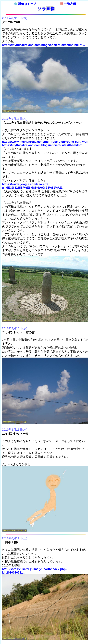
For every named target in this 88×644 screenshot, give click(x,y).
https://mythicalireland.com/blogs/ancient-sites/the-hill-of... (43, 45)
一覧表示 (68, 4)
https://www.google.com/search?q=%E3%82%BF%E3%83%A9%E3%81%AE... (33, 186)
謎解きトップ (25, 4)
